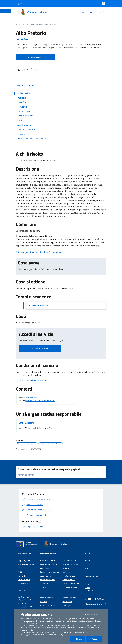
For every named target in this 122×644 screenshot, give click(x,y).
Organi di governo (25, 561)
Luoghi (88, 584)
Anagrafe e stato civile (39, 24)
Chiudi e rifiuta (92, 614)
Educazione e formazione (50, 572)
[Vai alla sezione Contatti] (61, 134)
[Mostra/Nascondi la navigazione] (5, 11)
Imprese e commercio (71, 587)
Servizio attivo (22, 39)
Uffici (20, 568)
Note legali (67, 605)
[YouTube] (90, 12)
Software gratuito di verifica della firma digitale (39, 252)
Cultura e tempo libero (71, 584)
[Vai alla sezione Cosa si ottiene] (61, 111)
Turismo (43, 587)
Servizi (26, 24)
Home (18, 24)
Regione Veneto (22, 3)
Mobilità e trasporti (70, 561)
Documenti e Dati (24, 584)
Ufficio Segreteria (27, 423)
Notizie (88, 561)
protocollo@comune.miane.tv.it (40, 401)
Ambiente (66, 572)
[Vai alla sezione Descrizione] (61, 98)
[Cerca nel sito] (105, 12)
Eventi (87, 588)
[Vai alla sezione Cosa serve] (61, 107)
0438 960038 (26, 607)
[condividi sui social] (22, 70)
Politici (20, 572)
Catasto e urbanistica (48, 561)
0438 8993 (33, 397)
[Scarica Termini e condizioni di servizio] (31, 380)
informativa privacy (56, 635)
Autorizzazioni (46, 568)
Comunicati (89, 564)
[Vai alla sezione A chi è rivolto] (61, 93)
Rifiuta (79, 639)
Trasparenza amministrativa (50, 444)
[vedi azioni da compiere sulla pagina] (36, 70)
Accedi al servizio (40, 348)
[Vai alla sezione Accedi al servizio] (61, 125)
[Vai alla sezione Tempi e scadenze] (61, 116)
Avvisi (87, 568)
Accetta (95, 639)
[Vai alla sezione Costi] (61, 120)
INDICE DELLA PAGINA (61, 86)
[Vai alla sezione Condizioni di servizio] (61, 129)
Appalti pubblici (46, 576)
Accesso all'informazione (27, 444)
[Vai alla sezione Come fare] (61, 102)
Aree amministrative (26, 564)
